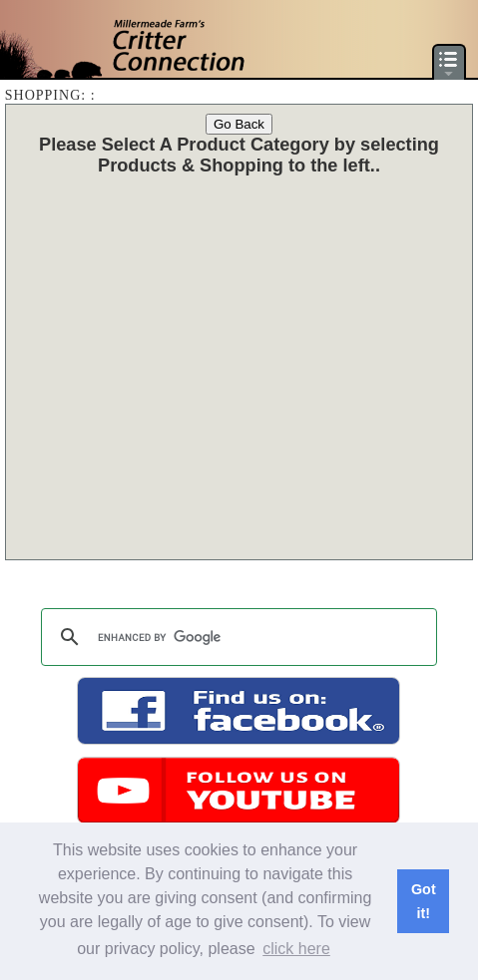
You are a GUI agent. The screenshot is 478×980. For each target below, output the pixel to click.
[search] (237, 637)
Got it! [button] (424, 901)
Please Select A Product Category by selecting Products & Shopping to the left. (239, 155)
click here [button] (296, 949)
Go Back (239, 124)
